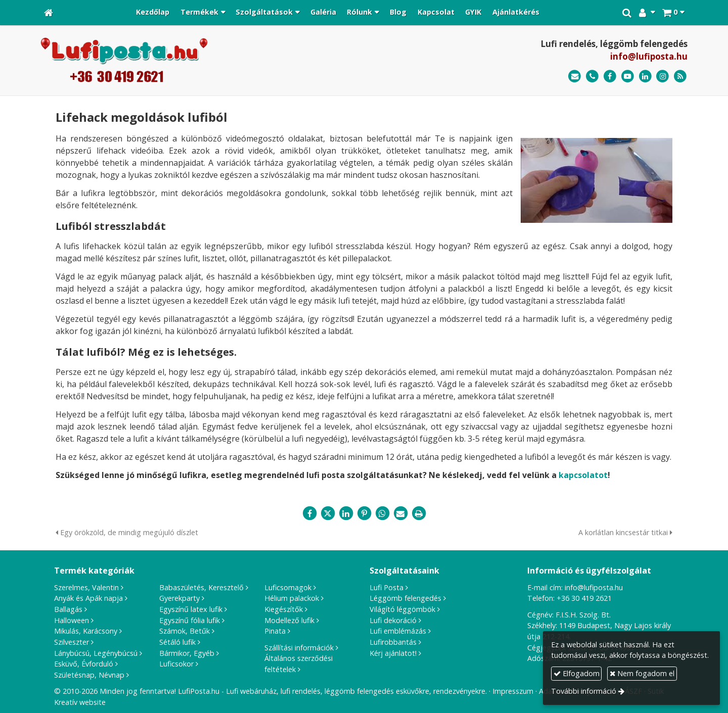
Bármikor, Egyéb (187, 653)
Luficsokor (176, 664)
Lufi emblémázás (398, 631)
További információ (584, 691)
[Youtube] (628, 77)
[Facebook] (610, 77)
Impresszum (513, 691)
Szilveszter (72, 642)
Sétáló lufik (177, 642)
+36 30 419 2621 (584, 598)
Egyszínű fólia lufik (190, 620)
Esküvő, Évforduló (84, 664)
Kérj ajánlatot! (393, 653)
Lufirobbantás (393, 642)
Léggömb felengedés (405, 598)
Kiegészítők (284, 609)
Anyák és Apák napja (88, 598)
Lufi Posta (386, 587)
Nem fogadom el (642, 673)
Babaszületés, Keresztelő (201, 587)
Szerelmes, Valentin (86, 587)
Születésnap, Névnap (89, 675)
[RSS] (680, 77)
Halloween (72, 620)
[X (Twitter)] (328, 513)
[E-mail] (575, 77)
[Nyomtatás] (419, 513)
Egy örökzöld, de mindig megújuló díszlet (127, 532)
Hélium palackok (292, 598)
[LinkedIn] (645, 77)
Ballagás (68, 609)
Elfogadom (577, 673)
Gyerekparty (179, 598)
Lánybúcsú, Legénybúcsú (96, 653)
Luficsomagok (288, 587)
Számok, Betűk (185, 631)
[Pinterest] (364, 513)
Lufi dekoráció (393, 620)
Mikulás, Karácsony (86, 631)
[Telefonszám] (592, 77)
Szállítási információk (299, 648)
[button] (673, 13)
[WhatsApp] (382, 513)
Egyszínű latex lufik (191, 609)
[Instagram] (663, 77)
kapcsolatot (583, 475)
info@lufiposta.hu (649, 56)
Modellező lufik (289, 620)
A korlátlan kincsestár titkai (625, 532)
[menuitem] (153, 13)
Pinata (275, 631)
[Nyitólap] (49, 13)
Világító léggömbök (402, 609)
